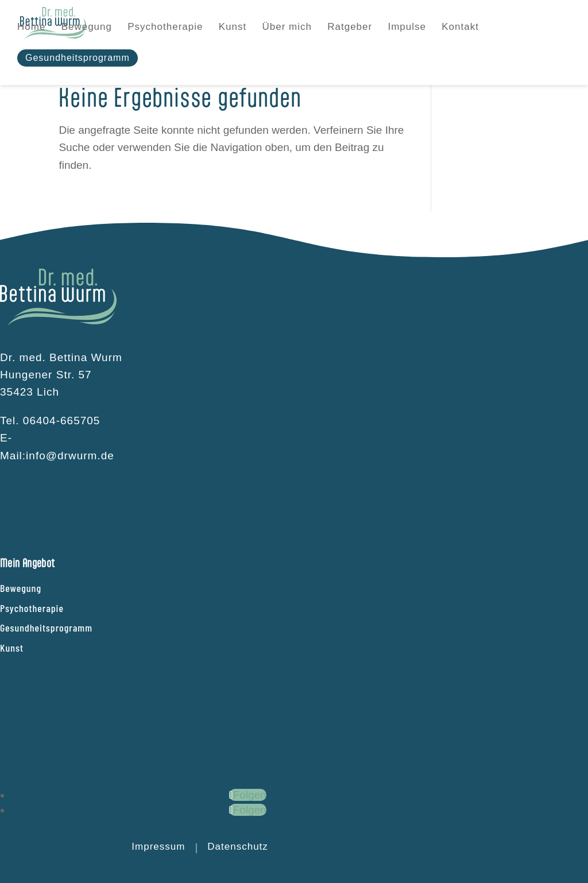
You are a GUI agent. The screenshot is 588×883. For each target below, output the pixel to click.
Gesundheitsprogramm (46, 628)
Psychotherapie (32, 608)
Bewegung (21, 588)
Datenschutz (238, 847)
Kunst (12, 648)
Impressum (158, 847)
